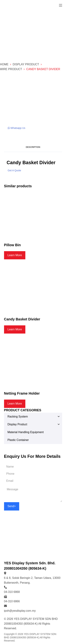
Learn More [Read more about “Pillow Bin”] (15, 255)
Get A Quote (14, 170)
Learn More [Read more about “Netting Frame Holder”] (15, 404)
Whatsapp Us (17, 128)
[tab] (33, 147)
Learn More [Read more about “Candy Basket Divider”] (15, 329)
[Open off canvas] (61, 5)
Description (33, 147)
